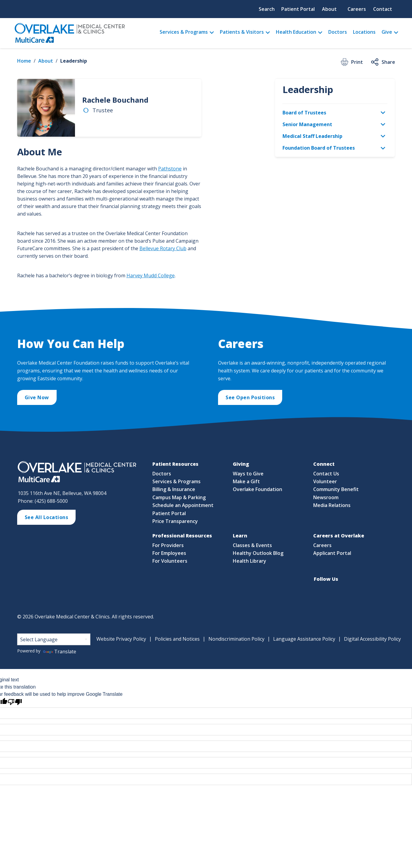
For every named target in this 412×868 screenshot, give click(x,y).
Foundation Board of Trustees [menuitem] (319, 148)
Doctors (338, 32)
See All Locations (47, 517)
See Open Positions (250, 397)
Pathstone (170, 169)
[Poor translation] (15, 702)
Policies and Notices (177, 639)
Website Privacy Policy (121, 639)
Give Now (37, 397)
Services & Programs (184, 32)
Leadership (74, 61)
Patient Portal (298, 9)
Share (383, 62)
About (329, 9)
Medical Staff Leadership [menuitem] (312, 136)
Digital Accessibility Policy (372, 639)
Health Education (296, 32)
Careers (357, 9)
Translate (60, 652)
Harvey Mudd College (151, 275)
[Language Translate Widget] (54, 639)
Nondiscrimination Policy (236, 639)
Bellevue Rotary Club (163, 248)
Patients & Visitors (242, 32)
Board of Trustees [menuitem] (304, 113)
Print (351, 62)
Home (24, 61)
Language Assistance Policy (304, 639)
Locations (364, 32)
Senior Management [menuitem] (307, 124)
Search (267, 9)
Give (387, 32)
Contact (383, 9)
